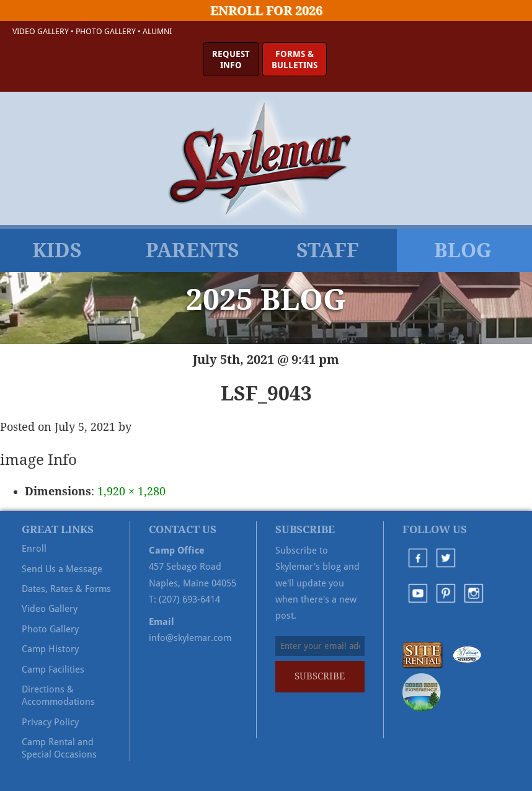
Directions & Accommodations (58, 696)
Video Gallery (41, 31)
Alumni (157, 31)
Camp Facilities (53, 669)
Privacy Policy (50, 722)
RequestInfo (231, 60)
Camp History (50, 649)
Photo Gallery (106, 31)
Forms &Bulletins (295, 60)
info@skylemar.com (190, 638)
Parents (193, 250)
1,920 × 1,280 (131, 491)
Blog (463, 250)
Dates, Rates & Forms (66, 589)
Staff (328, 250)
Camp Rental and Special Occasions (59, 748)
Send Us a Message (62, 569)
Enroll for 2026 (266, 11)
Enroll (34, 549)
